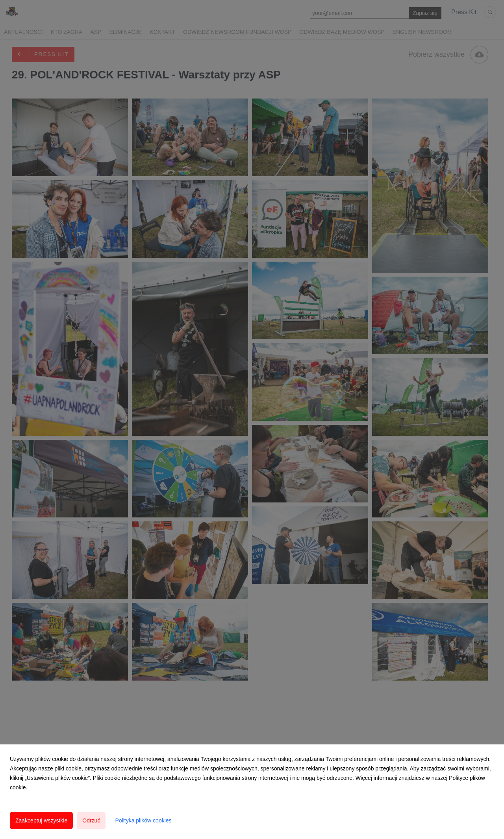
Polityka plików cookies (143, 820)
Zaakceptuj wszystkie (41, 820)
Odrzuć (91, 820)
